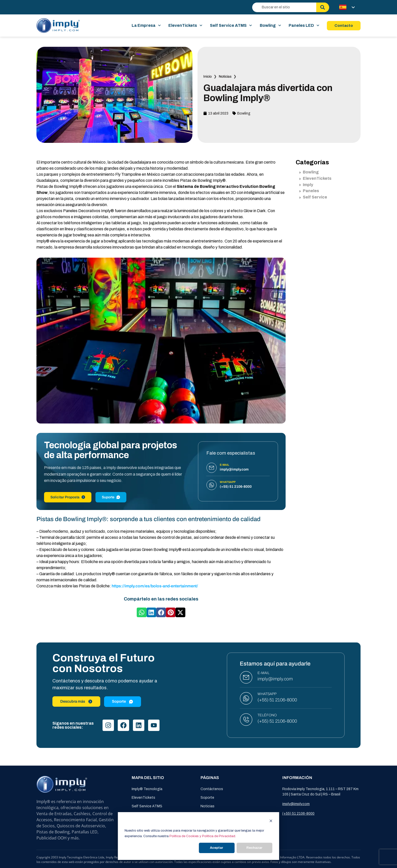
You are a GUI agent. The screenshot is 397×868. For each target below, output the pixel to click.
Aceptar (217, 848)
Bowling (270, 26)
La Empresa (146, 26)
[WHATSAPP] (246, 698)
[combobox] (284, 7)
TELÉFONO (267, 715)
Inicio (207, 76)
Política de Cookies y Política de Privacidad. (203, 836)
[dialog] (199, 836)
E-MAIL (263, 673)
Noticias (225, 76)
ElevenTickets (185, 26)
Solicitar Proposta (68, 497)
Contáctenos (212, 789)
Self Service (313, 197)
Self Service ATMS (231, 26)
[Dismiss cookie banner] (271, 822)
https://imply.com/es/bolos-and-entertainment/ (155, 586)
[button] (142, 612)
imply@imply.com (275, 679)
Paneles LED (304, 26)
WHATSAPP (267, 694)
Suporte (111, 497)
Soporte (207, 798)
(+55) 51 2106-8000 (277, 700)
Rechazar (254, 848)
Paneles (309, 191)
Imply (306, 185)
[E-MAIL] (246, 677)
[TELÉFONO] (246, 720)
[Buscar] (323, 7)
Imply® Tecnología (147, 789)
